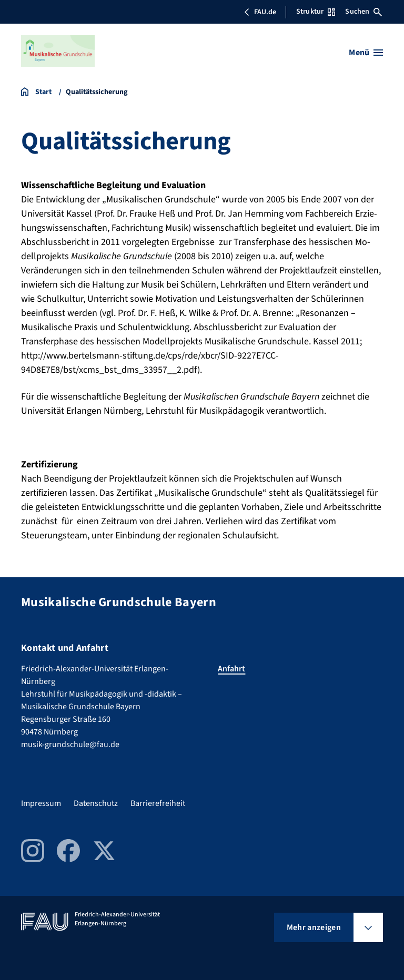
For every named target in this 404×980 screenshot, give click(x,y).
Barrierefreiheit (158, 803)
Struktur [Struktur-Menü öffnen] (316, 12)
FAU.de (260, 12)
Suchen (363, 12)
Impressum (41, 803)
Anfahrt (231, 669)
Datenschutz (96, 803)
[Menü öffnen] (366, 53)
